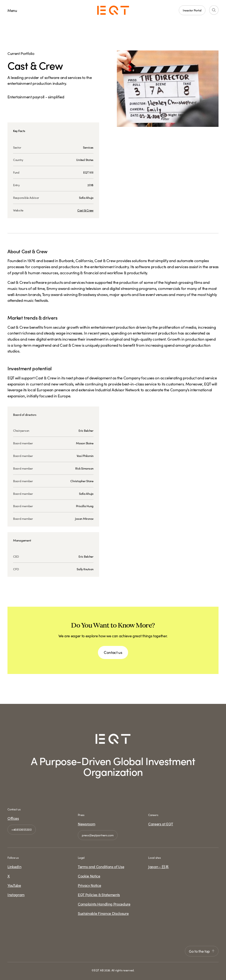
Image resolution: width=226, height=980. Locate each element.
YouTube (14, 885)
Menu (12, 10)
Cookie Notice (89, 876)
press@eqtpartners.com (98, 835)
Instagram (16, 894)
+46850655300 (22, 829)
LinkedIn (14, 866)
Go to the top (202, 951)
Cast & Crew (85, 210)
